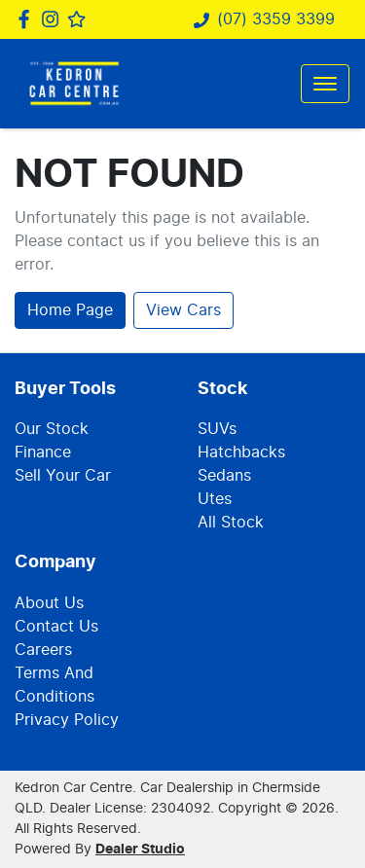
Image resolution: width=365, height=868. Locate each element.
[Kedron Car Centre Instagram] (54, 19)
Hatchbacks (241, 452)
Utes (215, 499)
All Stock (231, 523)
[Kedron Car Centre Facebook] (28, 19)
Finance (43, 452)
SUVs (217, 429)
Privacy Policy (67, 720)
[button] (325, 84)
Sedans (224, 476)
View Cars (183, 310)
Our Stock (52, 429)
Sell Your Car (63, 476)
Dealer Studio (140, 850)
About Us (49, 603)
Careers (43, 650)
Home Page (70, 310)
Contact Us (56, 627)
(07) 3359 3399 (276, 19)
